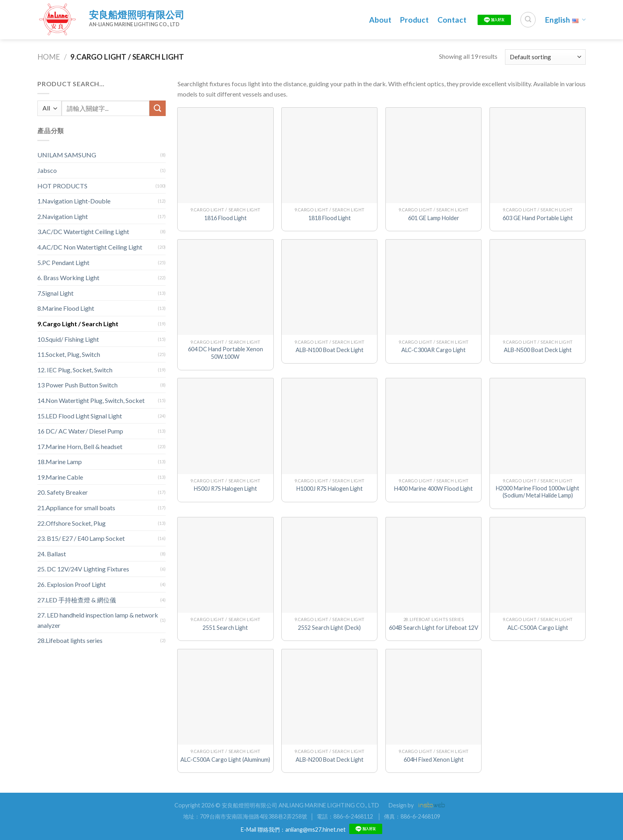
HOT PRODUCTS (62, 186)
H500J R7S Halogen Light (225, 489)
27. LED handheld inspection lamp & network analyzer (98, 620)
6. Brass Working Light (68, 278)
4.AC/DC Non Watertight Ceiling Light (90, 247)
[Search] (528, 19)
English (565, 20)
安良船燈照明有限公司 (137, 15)
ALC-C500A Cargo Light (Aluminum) (225, 760)
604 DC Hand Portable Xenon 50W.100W (225, 353)
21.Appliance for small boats (76, 508)
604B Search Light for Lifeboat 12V (434, 628)
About (380, 20)
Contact (452, 20)
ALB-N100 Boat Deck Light (330, 350)
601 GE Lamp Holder (434, 218)
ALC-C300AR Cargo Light (433, 350)
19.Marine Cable (60, 477)
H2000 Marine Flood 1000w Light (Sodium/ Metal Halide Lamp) (538, 492)
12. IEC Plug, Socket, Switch (75, 370)
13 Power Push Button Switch (77, 385)
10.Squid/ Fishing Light (68, 339)
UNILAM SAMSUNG (67, 155)
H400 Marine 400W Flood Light (433, 489)
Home (49, 57)
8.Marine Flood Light (66, 308)
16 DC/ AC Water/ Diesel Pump (80, 431)
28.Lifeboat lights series (70, 640)
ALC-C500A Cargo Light (538, 628)
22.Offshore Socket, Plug (72, 523)
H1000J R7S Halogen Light (330, 489)
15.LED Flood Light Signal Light (80, 416)
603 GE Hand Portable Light (538, 218)
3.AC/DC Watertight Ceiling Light (83, 231)
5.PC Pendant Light (63, 262)
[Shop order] (545, 57)
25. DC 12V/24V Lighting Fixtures (83, 569)
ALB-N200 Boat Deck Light (330, 760)
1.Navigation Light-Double (74, 201)
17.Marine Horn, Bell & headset (80, 446)
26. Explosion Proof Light (72, 584)
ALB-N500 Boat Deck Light (538, 350)
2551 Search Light (225, 628)
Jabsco (47, 170)
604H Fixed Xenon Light (434, 760)
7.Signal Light (55, 293)
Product (414, 20)
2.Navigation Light (63, 216)
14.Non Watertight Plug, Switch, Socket (91, 400)
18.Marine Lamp (60, 462)
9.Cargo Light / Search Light (78, 324)
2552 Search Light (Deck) (329, 628)
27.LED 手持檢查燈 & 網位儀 (77, 600)
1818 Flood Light (330, 218)
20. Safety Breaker (63, 492)
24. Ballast (52, 554)
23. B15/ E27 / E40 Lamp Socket (81, 538)
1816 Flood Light (225, 218)
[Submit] (157, 108)
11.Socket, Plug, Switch (69, 354)
